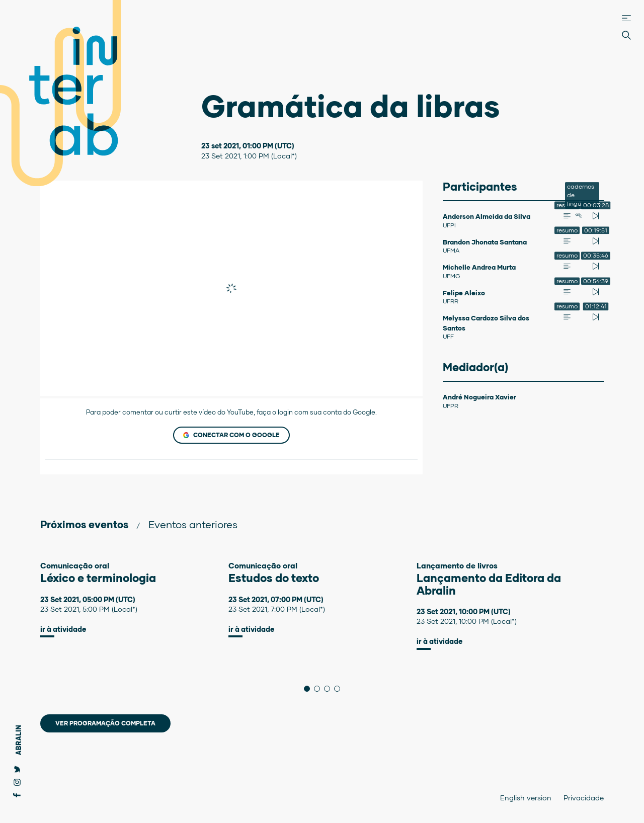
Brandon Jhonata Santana (485, 242)
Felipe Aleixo (464, 293)
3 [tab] (330, 689)
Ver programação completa (105, 723)
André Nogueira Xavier (479, 397)
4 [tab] (340, 689)
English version (526, 798)
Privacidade (584, 798)
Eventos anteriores (193, 524)
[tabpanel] (134, 599)
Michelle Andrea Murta (479, 267)
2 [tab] (320, 689)
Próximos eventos (84, 524)
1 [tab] (310, 689)
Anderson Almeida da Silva (487, 216)
